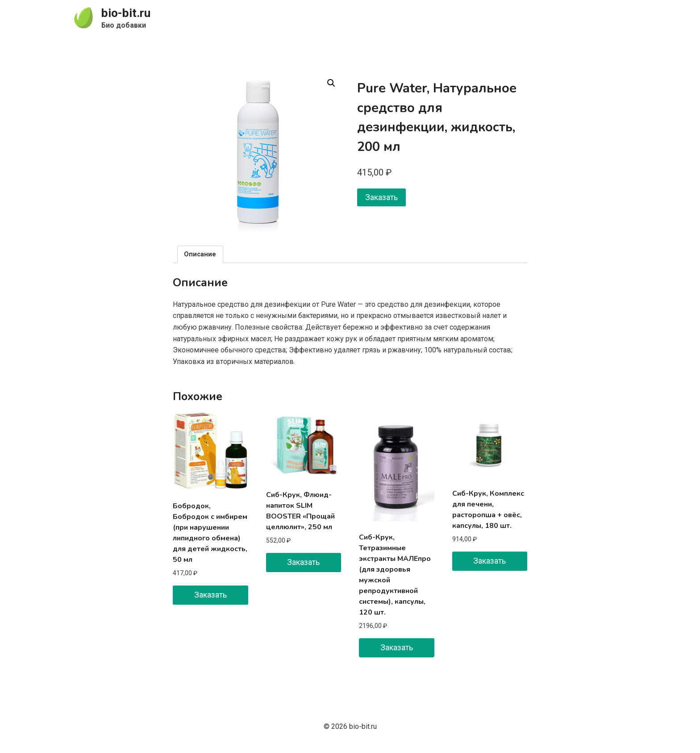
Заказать (381, 197)
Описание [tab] (200, 254)
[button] (331, 83)
